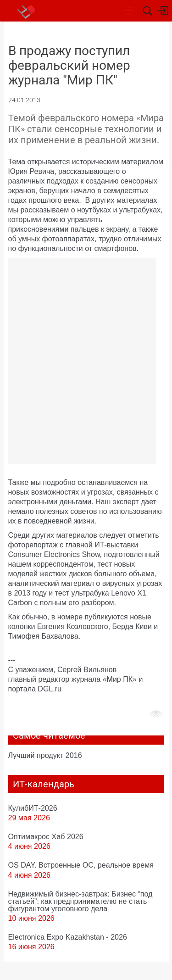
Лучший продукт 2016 (45, 755)
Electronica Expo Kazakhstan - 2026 (68, 937)
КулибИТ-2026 (33, 808)
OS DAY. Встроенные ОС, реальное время (81, 865)
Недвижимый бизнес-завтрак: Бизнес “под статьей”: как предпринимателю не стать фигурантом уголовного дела (80, 901)
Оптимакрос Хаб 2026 (46, 836)
